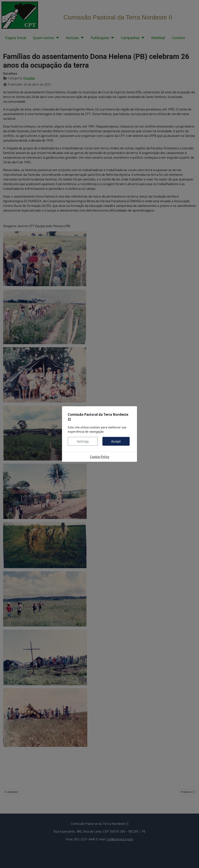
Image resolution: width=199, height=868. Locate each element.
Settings (83, 441)
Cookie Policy (100, 457)
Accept (116, 441)
